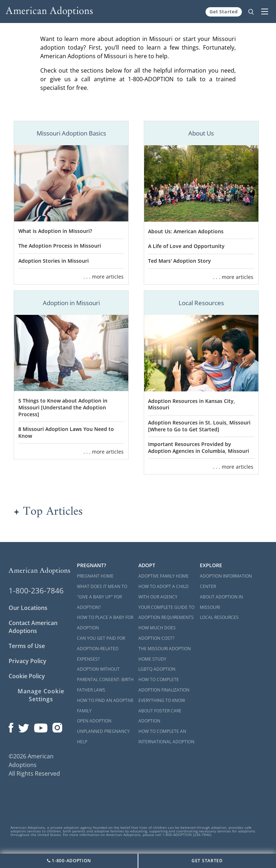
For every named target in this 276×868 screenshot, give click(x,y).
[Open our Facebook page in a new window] (11, 726)
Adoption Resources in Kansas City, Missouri (192, 404)
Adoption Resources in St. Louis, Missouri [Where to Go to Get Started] (199, 426)
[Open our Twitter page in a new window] (24, 726)
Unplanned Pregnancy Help (103, 736)
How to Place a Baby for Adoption (105, 623)
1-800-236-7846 (36, 591)
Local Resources (219, 617)
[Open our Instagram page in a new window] (57, 726)
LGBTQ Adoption (157, 669)
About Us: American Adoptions (186, 231)
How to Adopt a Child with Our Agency (164, 592)
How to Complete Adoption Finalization (164, 685)
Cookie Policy (27, 676)
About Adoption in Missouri (221, 602)
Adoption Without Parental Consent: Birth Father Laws (105, 679)
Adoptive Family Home (164, 576)
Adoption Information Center (226, 581)
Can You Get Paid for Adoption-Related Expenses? (101, 649)
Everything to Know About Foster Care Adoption (162, 711)
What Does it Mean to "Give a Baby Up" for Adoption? (102, 597)
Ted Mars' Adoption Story (180, 261)
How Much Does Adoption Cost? (157, 633)
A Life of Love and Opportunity (186, 246)
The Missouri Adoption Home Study (165, 654)
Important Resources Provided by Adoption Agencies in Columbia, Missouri (199, 447)
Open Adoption (94, 721)
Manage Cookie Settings (41, 695)
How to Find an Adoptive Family (105, 706)
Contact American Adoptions (33, 627)
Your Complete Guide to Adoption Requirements (166, 612)
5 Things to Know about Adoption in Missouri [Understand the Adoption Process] (63, 407)
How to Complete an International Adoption (166, 736)
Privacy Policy (27, 661)
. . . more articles (103, 277)
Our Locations (28, 608)
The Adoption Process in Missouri (60, 246)
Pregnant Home (95, 576)
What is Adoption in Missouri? (55, 231)
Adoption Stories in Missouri (54, 261)
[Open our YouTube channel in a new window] (41, 726)
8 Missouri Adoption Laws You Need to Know (66, 432)
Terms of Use (27, 646)
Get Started (224, 12)
